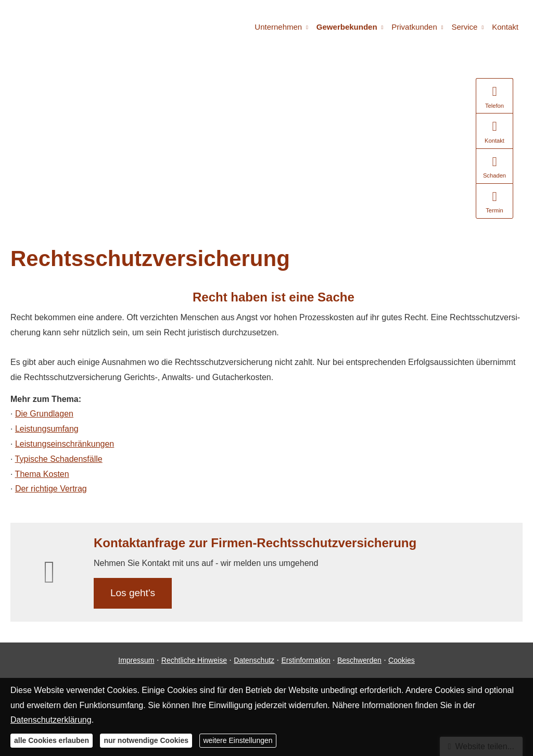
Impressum (136, 660)
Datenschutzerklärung (51, 720)
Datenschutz (254, 660)
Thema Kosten (42, 474)
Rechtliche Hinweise (194, 660)
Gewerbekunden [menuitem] (347, 27)
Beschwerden (359, 660)
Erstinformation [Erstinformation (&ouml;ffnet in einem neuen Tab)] (306, 660)
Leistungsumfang (47, 429)
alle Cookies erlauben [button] (52, 740)
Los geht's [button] (133, 593)
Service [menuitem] (464, 27)
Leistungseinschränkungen (65, 444)
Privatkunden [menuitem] (414, 27)
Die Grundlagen (44, 414)
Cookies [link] (402, 660)
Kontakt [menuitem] (505, 27)
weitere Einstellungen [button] (238, 740)
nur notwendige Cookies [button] (146, 740)
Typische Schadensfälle (59, 459)
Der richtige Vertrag (51, 489)
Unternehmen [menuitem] (278, 27)
